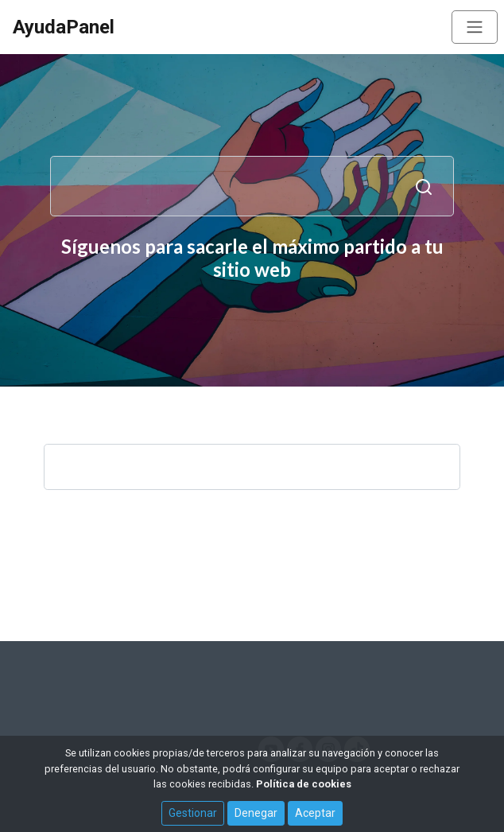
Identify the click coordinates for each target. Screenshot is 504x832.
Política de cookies (304, 784)
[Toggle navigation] (475, 27)
